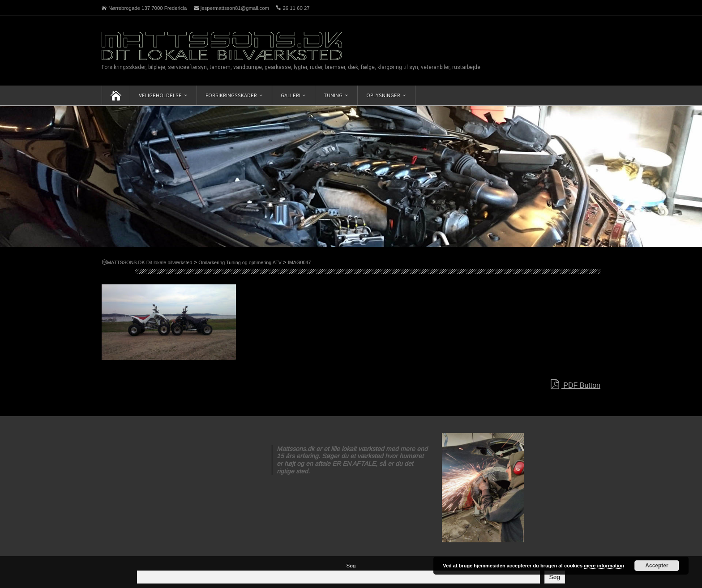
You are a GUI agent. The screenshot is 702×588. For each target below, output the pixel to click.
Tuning (333, 95)
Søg (351, 566)
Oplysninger (383, 95)
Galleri (291, 95)
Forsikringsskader (231, 95)
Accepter (657, 566)
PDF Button (576, 385)
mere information (604, 566)
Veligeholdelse (160, 95)
